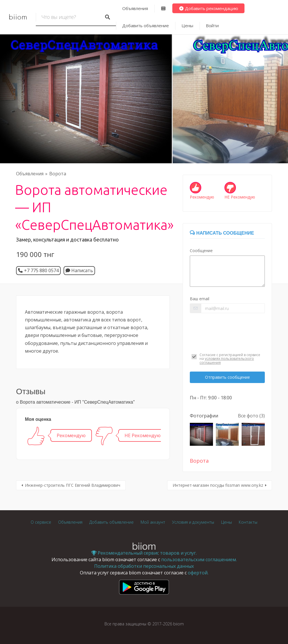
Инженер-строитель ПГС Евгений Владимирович (73, 485)
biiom (18, 17)
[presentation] (227, 331)
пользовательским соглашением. (199, 559)
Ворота (58, 174)
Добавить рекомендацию (209, 8)
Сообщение (201, 251)
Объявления (135, 8)
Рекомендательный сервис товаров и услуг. (144, 553)
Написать (79, 270)
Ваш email (200, 299)
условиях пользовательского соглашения (227, 360)
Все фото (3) (251, 416)
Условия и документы (193, 522)
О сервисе (41, 522)
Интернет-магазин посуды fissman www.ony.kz (218, 485)
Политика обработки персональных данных (144, 566)
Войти (212, 25)
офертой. (198, 573)
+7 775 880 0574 (41, 270)
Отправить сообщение (227, 377)
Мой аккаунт (153, 522)
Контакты (248, 522)
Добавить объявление (146, 25)
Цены (187, 25)
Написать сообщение (222, 233)
